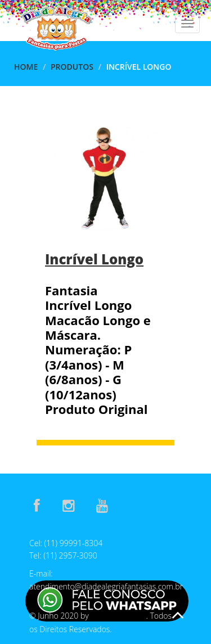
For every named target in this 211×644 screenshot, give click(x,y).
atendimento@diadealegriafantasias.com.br (106, 586)
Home (26, 67)
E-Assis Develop (118, 616)
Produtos (72, 67)
